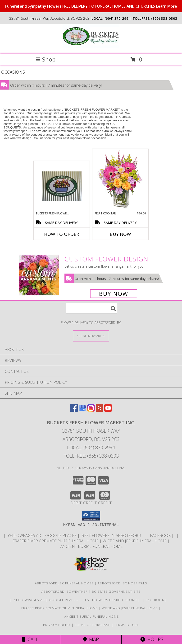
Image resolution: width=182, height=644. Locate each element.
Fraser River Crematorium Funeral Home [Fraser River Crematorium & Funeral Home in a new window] (56, 541)
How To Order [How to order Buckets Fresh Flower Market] (62, 234)
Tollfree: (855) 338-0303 (91, 456)
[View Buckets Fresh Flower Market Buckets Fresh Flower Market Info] (62, 186)
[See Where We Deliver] (91, 336)
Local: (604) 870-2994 (91, 447)
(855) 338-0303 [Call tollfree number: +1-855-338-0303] (164, 18)
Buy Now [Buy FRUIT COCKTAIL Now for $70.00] (120, 234)
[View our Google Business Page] (82, 410)
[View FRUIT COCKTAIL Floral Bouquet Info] (121, 180)
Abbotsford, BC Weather (65, 592)
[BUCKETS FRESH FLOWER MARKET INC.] (91, 47)
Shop (45, 59)
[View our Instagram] (91, 410)
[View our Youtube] (108, 410)
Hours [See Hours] (152, 639)
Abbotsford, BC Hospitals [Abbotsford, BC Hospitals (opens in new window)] (122, 583)
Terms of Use (127, 625)
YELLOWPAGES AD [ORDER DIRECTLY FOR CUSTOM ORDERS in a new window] (24, 535)
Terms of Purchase (92, 625)
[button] (91, 516)
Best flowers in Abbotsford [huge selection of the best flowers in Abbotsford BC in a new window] (111, 535)
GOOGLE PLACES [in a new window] (61, 535)
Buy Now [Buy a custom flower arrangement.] (114, 294)
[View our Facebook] (74, 410)
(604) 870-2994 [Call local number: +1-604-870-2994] (118, 18)
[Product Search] (92, 308)
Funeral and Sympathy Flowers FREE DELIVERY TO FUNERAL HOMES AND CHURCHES (91, 6)
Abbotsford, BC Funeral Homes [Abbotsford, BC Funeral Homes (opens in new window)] (64, 583)
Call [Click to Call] (30, 639)
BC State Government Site (116, 592)
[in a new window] (146, 535)
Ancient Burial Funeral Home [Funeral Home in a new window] (91, 546)
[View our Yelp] (100, 410)
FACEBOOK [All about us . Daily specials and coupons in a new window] (161, 535)
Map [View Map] (91, 639)
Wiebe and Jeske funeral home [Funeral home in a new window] (135, 541)
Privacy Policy (57, 625)
